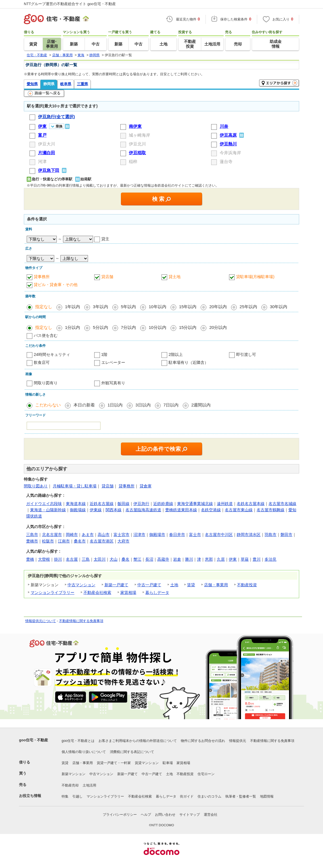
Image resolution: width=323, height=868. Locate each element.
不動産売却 (70, 785)
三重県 (82, 84)
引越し (77, 796)
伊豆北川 (137, 144)
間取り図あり (36, 486)
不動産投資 (247, 585)
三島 (86, 559)
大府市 (123, 541)
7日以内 (171, 405)
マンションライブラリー (53, 592)
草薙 (245, 559)
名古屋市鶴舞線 (270, 510)
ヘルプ (146, 815)
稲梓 (133, 161)
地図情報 (267, 796)
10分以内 (158, 327)
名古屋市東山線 (239, 510)
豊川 (257, 559)
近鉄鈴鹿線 (163, 504)
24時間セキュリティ (52, 354)
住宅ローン (206, 774)
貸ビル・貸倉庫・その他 (56, 285)
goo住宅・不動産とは (78, 741)
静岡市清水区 (249, 535)
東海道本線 (76, 504)
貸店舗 (107, 277)
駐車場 (168, 763)
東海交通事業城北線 (195, 504)
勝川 (189, 559)
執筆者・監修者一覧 (241, 796)
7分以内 (128, 327)
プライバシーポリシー (120, 815)
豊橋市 (32, 541)
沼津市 (139, 535)
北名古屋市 (52, 535)
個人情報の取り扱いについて (84, 752)
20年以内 (218, 307)
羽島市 (270, 535)
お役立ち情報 (30, 796)
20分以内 (218, 327)
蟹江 (137, 559)
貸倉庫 (146, 486)
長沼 (149, 559)
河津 (42, 161)
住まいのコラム (209, 796)
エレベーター (113, 362)
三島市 (32, 535)
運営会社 (211, 815)
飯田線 (123, 504)
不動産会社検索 (97, 592)
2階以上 (176, 354)
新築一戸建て (116, 585)
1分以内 (73, 327)
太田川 (100, 559)
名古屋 (72, 559)
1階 (104, 354)
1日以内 (115, 405)
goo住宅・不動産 (33, 740)
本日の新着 (84, 405)
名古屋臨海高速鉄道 (143, 510)
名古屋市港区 (102, 541)
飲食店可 (42, 362)
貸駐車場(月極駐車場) (255, 277)
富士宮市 (121, 535)
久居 (221, 559)
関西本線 (114, 510)
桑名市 (80, 541)
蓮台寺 (226, 161)
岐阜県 (66, 84)
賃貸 (191, 585)
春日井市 (177, 535)
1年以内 (73, 307)
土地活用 (89, 785)
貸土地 (175, 277)
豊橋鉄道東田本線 (181, 510)
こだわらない (48, 405)
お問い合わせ (165, 815)
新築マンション (74, 774)
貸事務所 (42, 277)
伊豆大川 (47, 144)
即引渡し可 (246, 354)
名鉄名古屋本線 (251, 504)
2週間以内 (201, 405)
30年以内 (279, 307)
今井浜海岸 (230, 153)
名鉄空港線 (211, 510)
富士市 (195, 535)
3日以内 (143, 405)
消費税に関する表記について (132, 752)
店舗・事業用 (216, 585)
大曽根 (44, 559)
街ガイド (187, 796)
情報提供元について (41, 621)
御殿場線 (78, 510)
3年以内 (100, 307)
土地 (174, 585)
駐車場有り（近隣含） (188, 362)
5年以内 (128, 307)
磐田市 (286, 535)
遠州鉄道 (225, 504)
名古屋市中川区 (219, 535)
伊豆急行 (141, 504)
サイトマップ (190, 815)
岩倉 (177, 559)
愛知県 (32, 84)
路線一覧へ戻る (44, 93)
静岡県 (49, 84)
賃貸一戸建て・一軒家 (114, 763)
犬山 (114, 559)
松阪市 (48, 541)
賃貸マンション (147, 763)
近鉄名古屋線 (102, 504)
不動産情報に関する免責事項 (81, 621)
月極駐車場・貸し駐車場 (75, 486)
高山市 (104, 535)
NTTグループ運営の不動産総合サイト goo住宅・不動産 (70, 4)
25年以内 (248, 307)
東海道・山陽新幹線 (48, 510)
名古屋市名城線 (282, 504)
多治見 (270, 559)
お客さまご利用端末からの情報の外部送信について (138, 741)
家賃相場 (128, 592)
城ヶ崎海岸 (140, 135)
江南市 (64, 541)
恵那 (209, 559)
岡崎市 (72, 535)
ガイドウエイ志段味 (44, 504)
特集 (65, 796)
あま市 (88, 535)
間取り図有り (46, 383)
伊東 (233, 559)
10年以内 (158, 307)
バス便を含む (46, 335)
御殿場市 (157, 535)
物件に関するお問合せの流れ (203, 741)
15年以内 (188, 307)
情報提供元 (238, 741)
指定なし (44, 307)
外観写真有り (113, 383)
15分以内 (188, 327)
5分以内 (100, 327)
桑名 (125, 559)
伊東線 (96, 510)
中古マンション (81, 585)
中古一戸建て (149, 585)
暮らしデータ (157, 592)
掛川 (58, 559)
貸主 (105, 239)
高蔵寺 (163, 559)
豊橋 (30, 559)
